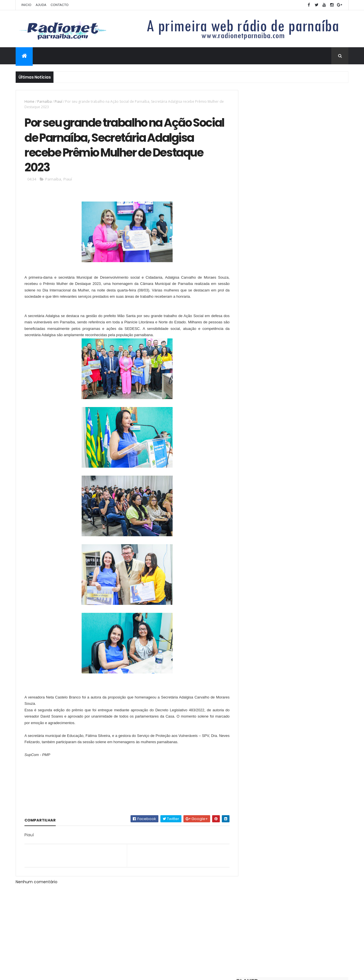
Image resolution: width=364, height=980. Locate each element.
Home (29, 101)
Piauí (58, 101)
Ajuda (41, 5)
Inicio (26, 5)
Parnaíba (45, 101)
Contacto (60, 5)
